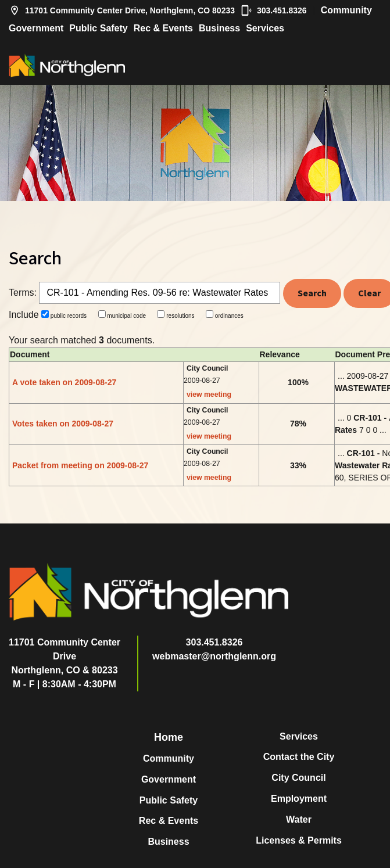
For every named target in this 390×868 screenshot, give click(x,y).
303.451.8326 (274, 10)
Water (299, 819)
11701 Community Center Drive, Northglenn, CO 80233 (122, 10)
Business (219, 28)
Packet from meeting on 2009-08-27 (80, 465)
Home (169, 737)
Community (346, 10)
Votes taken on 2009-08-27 (63, 424)
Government (36, 28)
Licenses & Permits (299, 840)
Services (265, 28)
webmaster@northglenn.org (214, 656)
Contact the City (299, 757)
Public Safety (98, 28)
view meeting (209, 394)
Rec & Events (163, 28)
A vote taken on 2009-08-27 (64, 382)
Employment (299, 799)
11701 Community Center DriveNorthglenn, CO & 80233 (65, 656)
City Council (298, 778)
